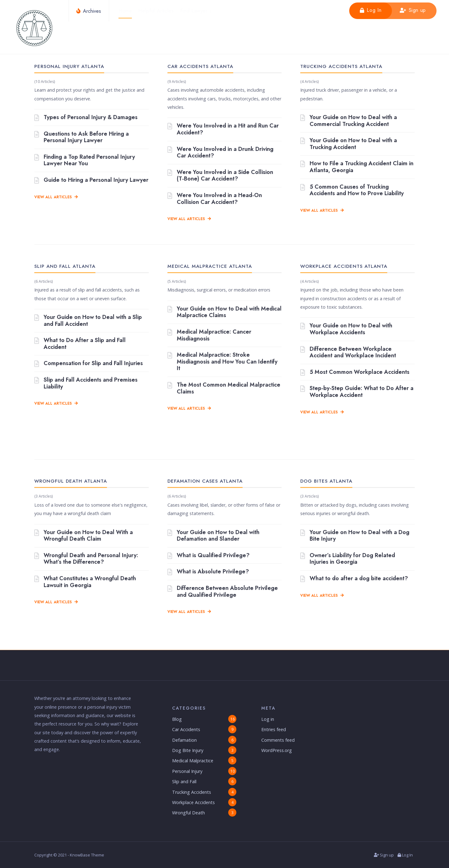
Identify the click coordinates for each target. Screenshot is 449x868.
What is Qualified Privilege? (208, 556)
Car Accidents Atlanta (200, 66)
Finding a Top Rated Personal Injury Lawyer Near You (85, 160)
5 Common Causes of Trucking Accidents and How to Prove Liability (352, 190)
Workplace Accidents (193, 802)
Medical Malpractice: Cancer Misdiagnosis (209, 335)
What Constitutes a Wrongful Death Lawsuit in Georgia (85, 582)
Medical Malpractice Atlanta (210, 266)
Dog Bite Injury (188, 750)
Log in (268, 719)
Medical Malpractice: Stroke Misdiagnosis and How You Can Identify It (222, 362)
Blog (177, 719)
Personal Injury (187, 771)
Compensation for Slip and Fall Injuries (89, 364)
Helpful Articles (157, 11)
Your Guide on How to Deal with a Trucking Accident (349, 144)
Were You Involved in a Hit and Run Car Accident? (223, 129)
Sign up (413, 10)
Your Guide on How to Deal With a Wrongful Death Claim (84, 536)
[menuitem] (197, 11)
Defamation (184, 740)
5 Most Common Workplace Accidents (355, 372)
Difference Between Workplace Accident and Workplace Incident (348, 352)
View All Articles (56, 197)
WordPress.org (277, 750)
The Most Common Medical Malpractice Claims (224, 388)
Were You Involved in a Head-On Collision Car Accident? (215, 199)
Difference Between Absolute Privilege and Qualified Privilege (223, 592)
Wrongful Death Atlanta (71, 481)
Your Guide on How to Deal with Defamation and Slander (213, 536)
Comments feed (278, 740)
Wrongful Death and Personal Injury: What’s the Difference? (86, 559)
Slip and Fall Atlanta (65, 266)
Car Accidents (186, 729)
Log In (371, 10)
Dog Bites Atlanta (326, 481)
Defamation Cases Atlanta (205, 481)
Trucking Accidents (192, 792)
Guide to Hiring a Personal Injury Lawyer (91, 180)
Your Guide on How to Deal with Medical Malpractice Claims (224, 312)
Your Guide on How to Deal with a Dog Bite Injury (355, 536)
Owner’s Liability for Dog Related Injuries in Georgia (348, 559)
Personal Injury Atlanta (69, 66)
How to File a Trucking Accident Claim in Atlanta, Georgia (357, 167)
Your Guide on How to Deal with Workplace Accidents (346, 329)
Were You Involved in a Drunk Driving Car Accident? (220, 153)
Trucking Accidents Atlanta (341, 66)
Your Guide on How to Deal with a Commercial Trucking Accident (349, 121)
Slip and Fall (184, 781)
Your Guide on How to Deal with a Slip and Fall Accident (88, 321)
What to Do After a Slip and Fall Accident (80, 344)
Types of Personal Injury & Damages (86, 118)
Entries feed (274, 729)
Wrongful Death (188, 813)
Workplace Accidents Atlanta (344, 266)
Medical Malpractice (193, 761)
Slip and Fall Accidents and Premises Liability (86, 383)
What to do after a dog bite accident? (354, 579)
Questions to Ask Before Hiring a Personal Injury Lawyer (82, 137)
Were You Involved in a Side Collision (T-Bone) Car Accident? (220, 176)
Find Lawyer (194, 11)
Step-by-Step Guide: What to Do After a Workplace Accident (357, 392)
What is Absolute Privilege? (208, 572)
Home (126, 11)
